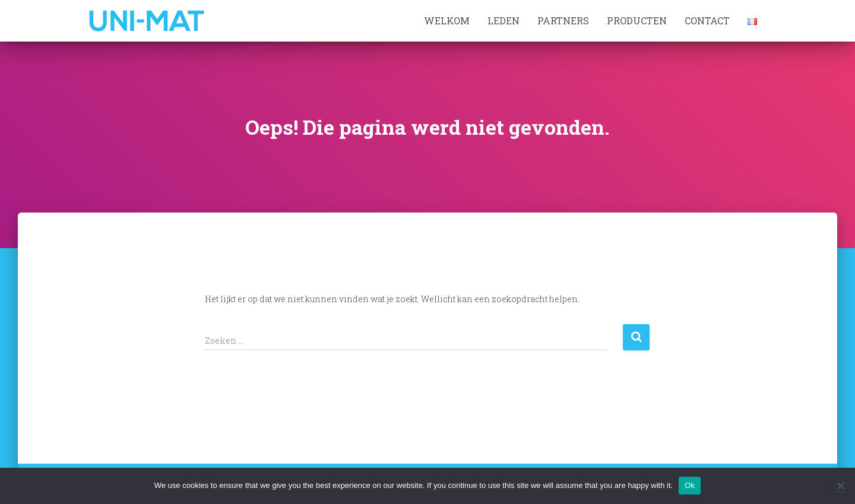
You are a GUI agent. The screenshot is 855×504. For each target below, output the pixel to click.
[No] (840, 486)
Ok (690, 485)
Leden (503, 20)
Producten (637, 20)
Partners (563, 20)
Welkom (447, 20)
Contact (707, 20)
